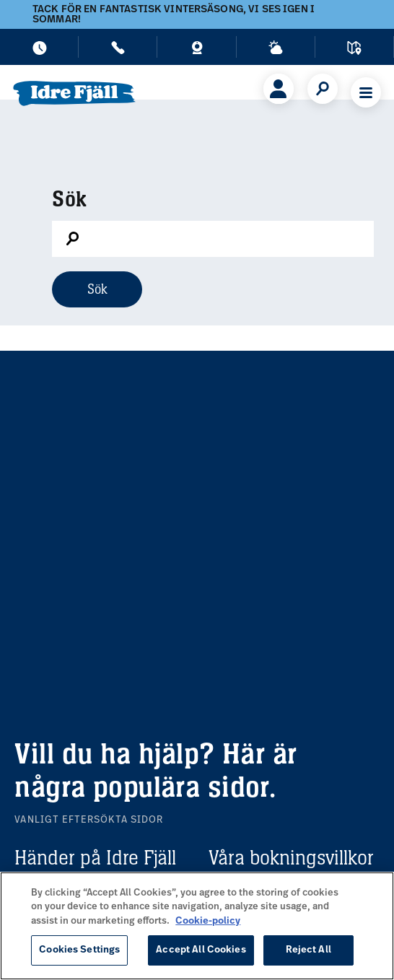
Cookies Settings (79, 950)
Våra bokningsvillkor (291, 857)
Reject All (308, 950)
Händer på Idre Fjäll (95, 857)
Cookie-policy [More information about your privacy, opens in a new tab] (208, 921)
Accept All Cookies (201, 950)
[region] (197, 926)
